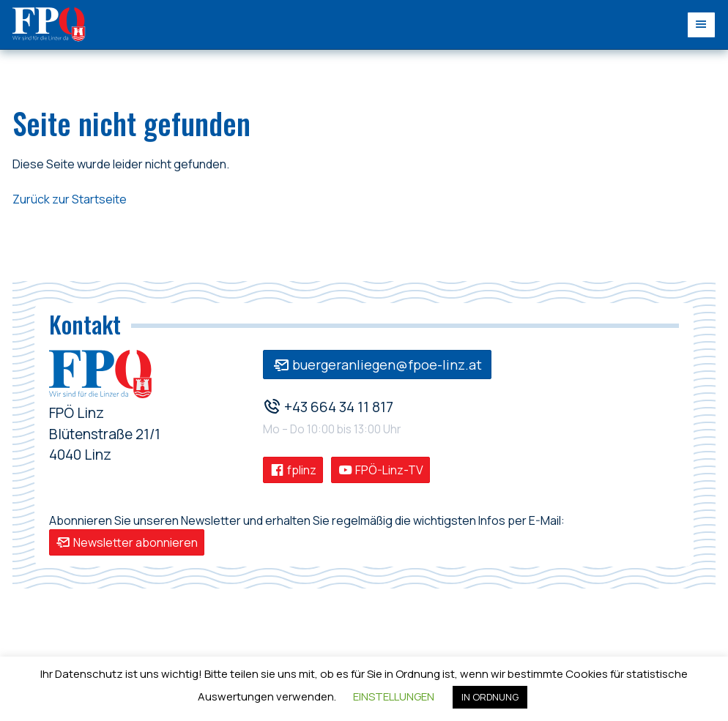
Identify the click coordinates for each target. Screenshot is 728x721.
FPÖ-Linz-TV (380, 470)
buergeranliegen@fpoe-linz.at (377, 365)
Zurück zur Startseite (70, 199)
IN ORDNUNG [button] (490, 697)
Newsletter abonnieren (127, 542)
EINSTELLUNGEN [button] (394, 696)
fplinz (293, 470)
